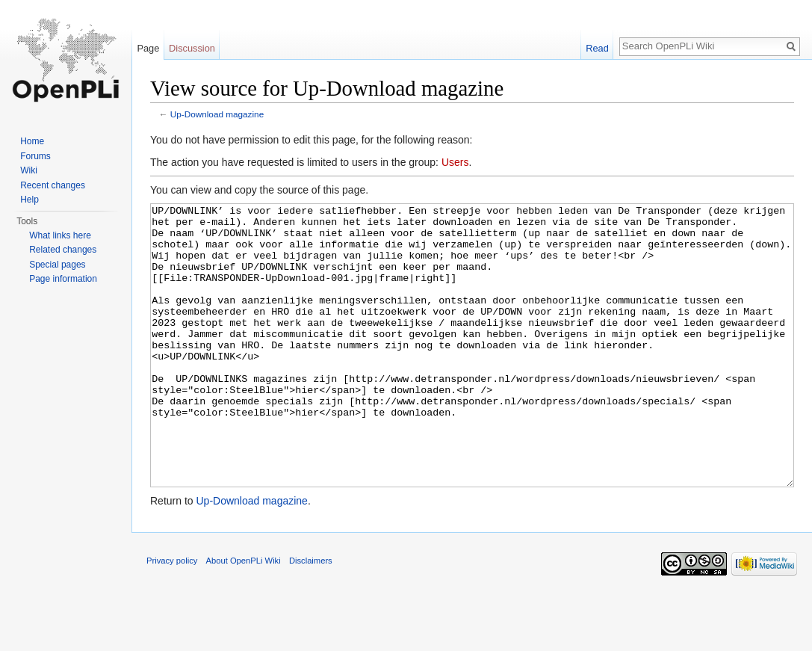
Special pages (57, 265)
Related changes (63, 250)
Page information (63, 279)
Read (597, 48)
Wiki (29, 170)
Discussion (192, 48)
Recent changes (53, 185)
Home (32, 141)
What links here (60, 235)
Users (455, 162)
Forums (35, 156)
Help (30, 200)
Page (148, 48)
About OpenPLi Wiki (244, 617)
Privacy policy (172, 617)
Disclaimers (311, 617)
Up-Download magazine (217, 114)
